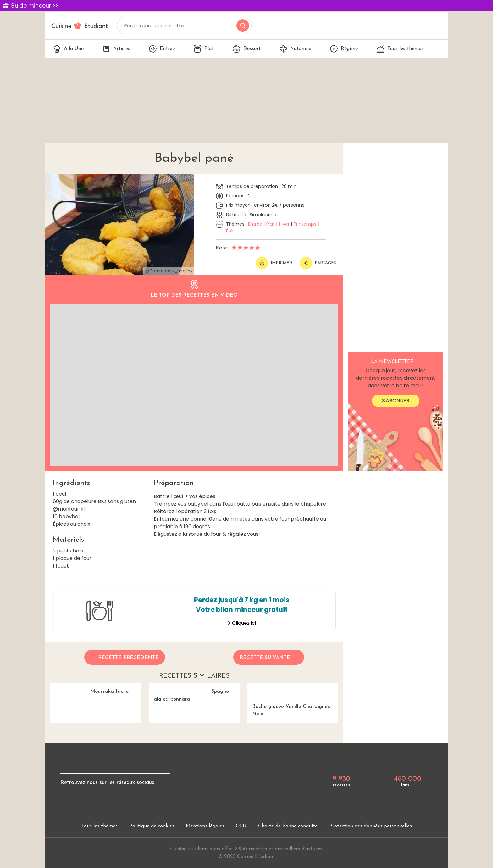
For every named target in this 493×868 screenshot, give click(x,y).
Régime (344, 49)
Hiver (284, 224)
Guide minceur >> (34, 6)
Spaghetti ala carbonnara (192, 692)
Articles (116, 49)
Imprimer (274, 263)
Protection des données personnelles (371, 826)
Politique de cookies (152, 826)
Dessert (247, 49)
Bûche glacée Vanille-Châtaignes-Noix (293, 700)
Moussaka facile (89, 689)
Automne (295, 49)
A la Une (68, 49)
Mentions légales (205, 826)
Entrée (162, 49)
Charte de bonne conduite (288, 826)
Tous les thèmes (400, 49)
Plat (204, 49)
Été (230, 231)
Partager (318, 263)
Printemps (305, 224)
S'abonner (396, 401)
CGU (241, 826)
